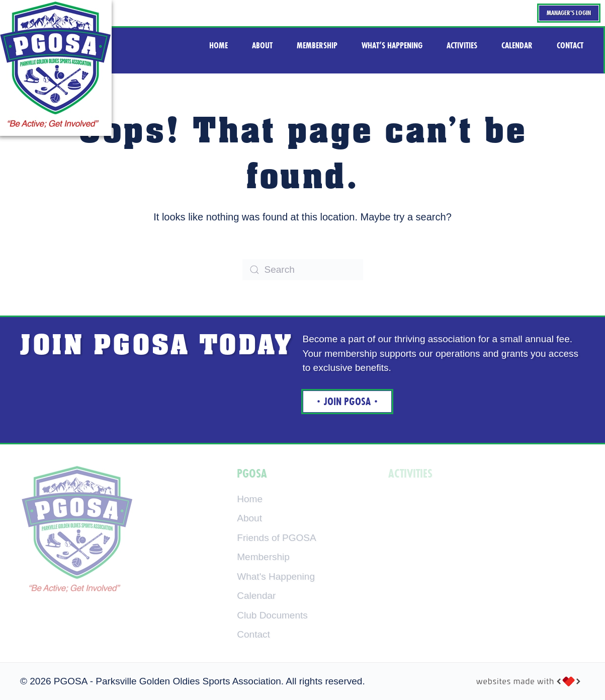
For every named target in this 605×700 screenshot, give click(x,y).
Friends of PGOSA (276, 538)
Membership (263, 557)
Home (250, 499)
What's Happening (276, 576)
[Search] (303, 270)
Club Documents (272, 615)
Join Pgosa (347, 402)
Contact (253, 634)
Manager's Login (569, 13)
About (249, 518)
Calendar (256, 596)
